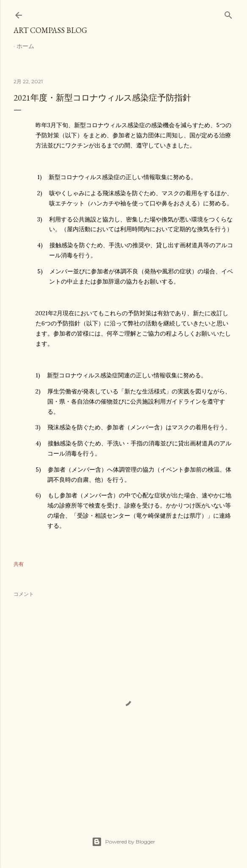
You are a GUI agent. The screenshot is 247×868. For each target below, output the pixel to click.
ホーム (25, 46)
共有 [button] (19, 564)
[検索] (228, 13)
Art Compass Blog (50, 30)
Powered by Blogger (124, 842)
